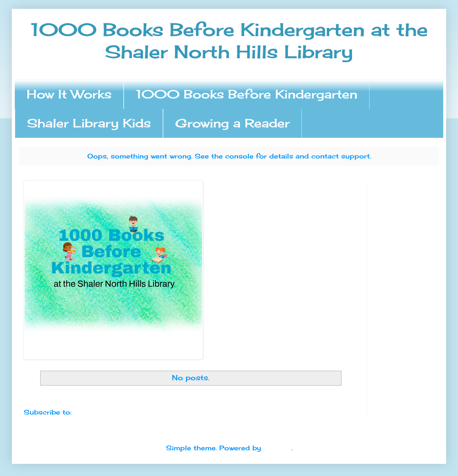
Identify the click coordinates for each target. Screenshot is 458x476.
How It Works (69, 94)
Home (191, 396)
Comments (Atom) (107, 412)
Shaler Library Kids (89, 123)
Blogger (277, 448)
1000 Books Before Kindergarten (247, 94)
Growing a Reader (232, 123)
